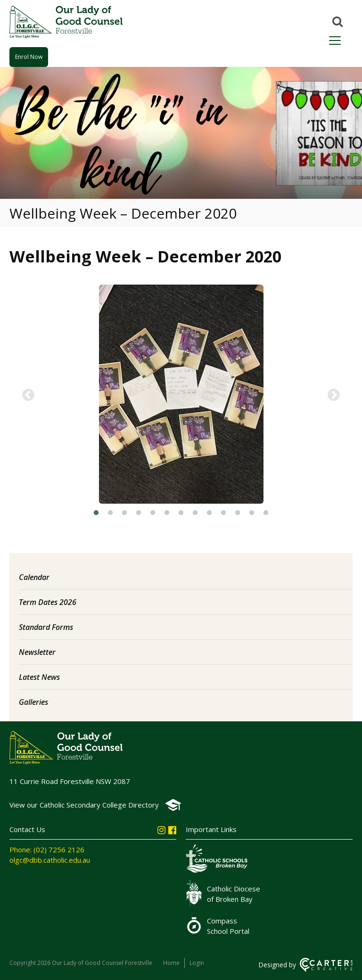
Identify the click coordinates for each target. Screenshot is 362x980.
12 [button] (252, 513)
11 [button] (238, 513)
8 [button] (195, 513)
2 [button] (110, 513)
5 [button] (153, 513)
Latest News (39, 677)
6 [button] (167, 513)
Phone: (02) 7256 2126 (47, 849)
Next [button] (334, 395)
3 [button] (124, 513)
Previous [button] (28, 395)
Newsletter (37, 652)
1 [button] (96, 513)
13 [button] (266, 513)
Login (197, 963)
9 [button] (209, 513)
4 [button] (139, 513)
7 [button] (181, 513)
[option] (181, 395)
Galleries (33, 702)
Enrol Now (29, 57)
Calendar (34, 577)
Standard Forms (46, 627)
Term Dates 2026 (48, 602)
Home (171, 963)
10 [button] (223, 513)
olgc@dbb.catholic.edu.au (50, 860)
